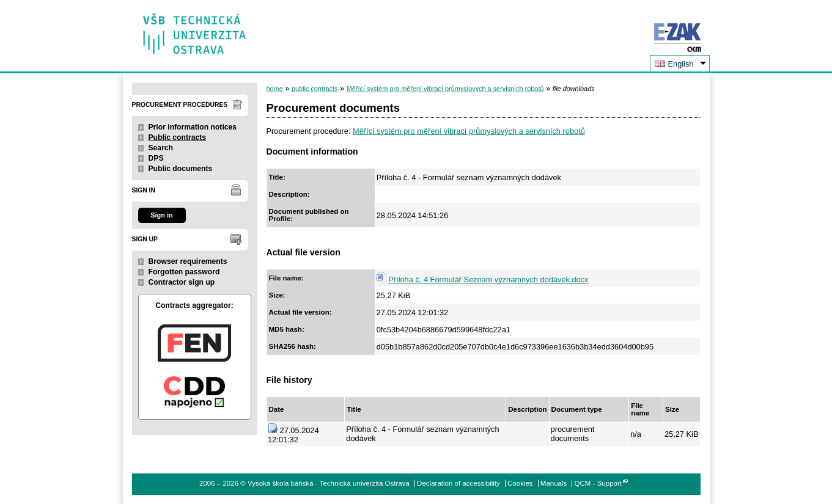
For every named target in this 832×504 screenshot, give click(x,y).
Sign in (161, 215)
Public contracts (178, 137)
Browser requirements (188, 261)
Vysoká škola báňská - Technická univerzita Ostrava (195, 30)
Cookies (520, 483)
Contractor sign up (182, 282)
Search (161, 148)
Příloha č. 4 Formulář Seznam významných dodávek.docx (488, 279)
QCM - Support (598, 483)
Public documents (181, 169)
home (275, 89)
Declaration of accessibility (458, 483)
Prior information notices (193, 127)
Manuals (554, 483)
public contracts (315, 89)
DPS (156, 158)
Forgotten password (184, 272)
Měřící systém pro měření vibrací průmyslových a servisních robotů (445, 89)
